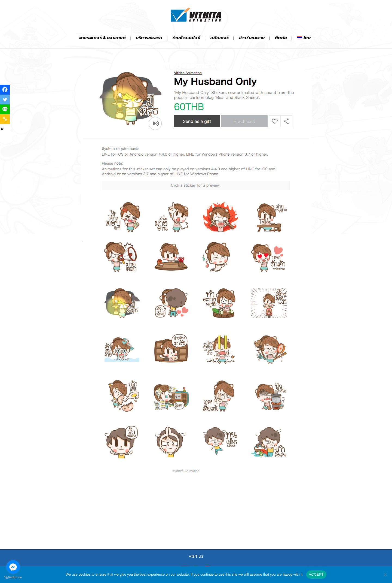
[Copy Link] (5, 119)
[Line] (5, 109)
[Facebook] (5, 90)
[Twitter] (5, 99)
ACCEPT (316, 574)
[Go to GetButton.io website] (13, 577)
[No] (385, 575)
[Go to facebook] (13, 567)
